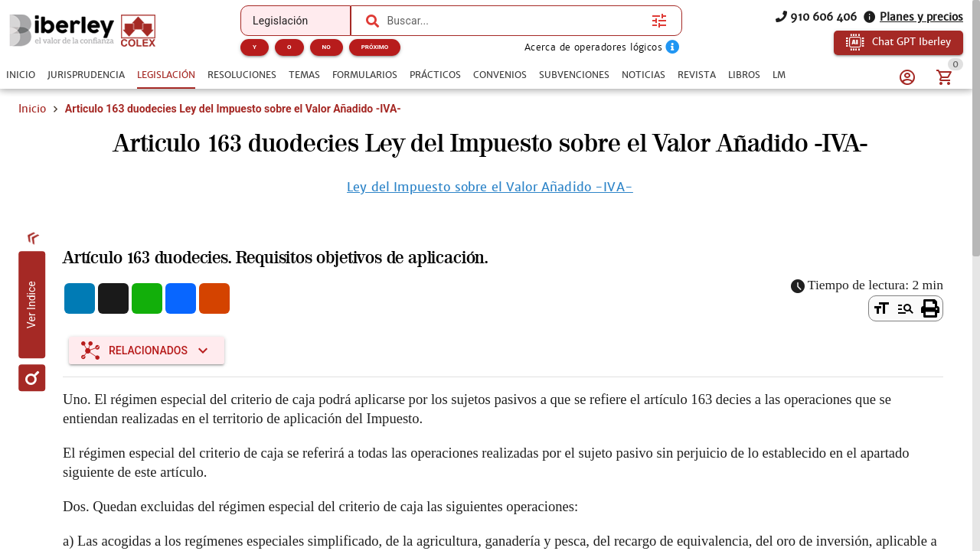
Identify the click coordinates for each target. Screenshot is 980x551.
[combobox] (515, 21)
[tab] (21, 75)
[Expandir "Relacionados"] (147, 350)
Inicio (32, 109)
